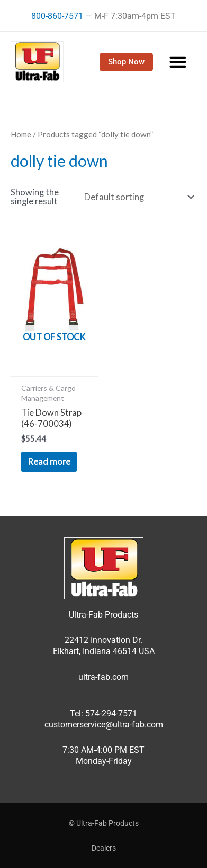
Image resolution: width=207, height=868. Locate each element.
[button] (178, 62)
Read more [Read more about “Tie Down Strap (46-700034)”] (49, 461)
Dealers (104, 848)
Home (21, 134)
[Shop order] (137, 197)
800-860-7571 (57, 16)
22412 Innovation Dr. (103, 640)
